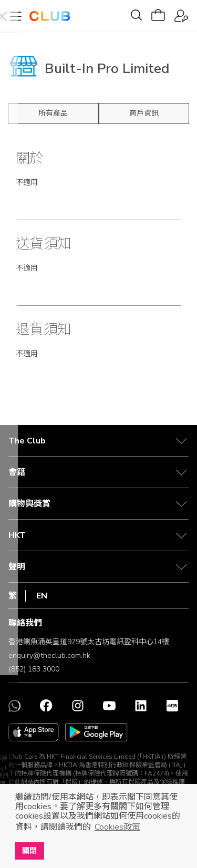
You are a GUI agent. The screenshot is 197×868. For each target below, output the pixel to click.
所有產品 (53, 113)
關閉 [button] (29, 851)
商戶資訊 (144, 113)
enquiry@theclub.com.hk (49, 655)
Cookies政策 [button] (117, 827)
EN (42, 596)
